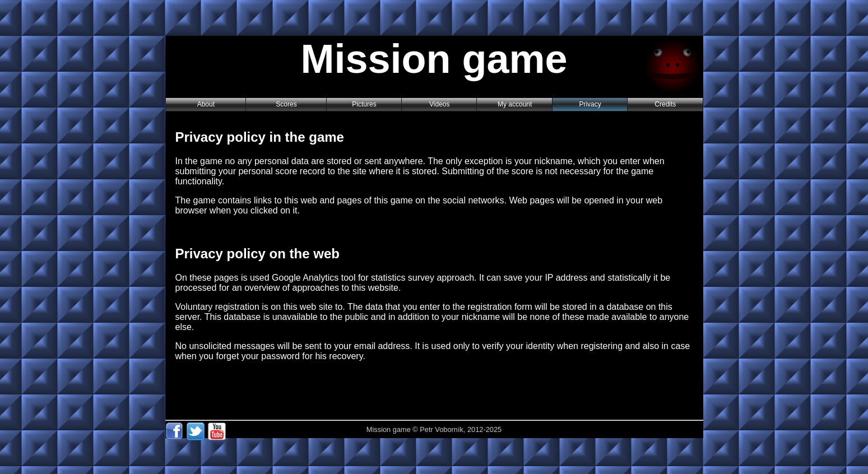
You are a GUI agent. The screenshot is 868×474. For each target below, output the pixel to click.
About (206, 104)
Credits (665, 104)
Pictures (364, 104)
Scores (286, 104)
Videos (439, 104)
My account (515, 104)
